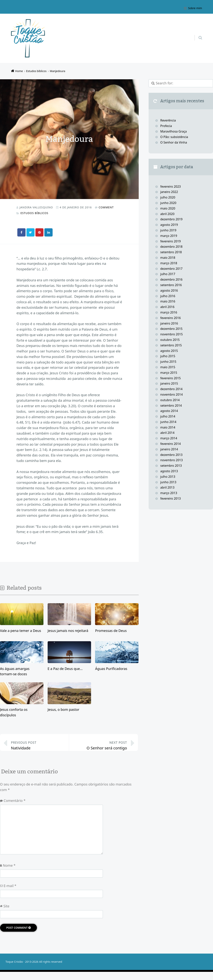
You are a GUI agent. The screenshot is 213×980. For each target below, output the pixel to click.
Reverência (168, 120)
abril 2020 (167, 214)
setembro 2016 (171, 285)
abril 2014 (167, 433)
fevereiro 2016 (171, 318)
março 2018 (169, 263)
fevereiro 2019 (171, 241)
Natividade (37, 748)
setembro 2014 (171, 405)
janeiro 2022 (169, 192)
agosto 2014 (169, 411)
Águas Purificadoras (111, 668)
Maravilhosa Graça (173, 131)
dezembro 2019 (171, 219)
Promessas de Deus (111, 630)
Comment (106, 207)
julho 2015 (168, 356)
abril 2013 (167, 487)
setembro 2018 (171, 252)
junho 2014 (168, 422)
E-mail (10, 894)
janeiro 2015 (169, 383)
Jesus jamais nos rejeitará (68, 630)
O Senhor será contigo (101, 748)
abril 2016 (167, 307)
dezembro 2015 (171, 329)
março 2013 (169, 493)
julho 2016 (168, 296)
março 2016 (169, 312)
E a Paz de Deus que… (65, 668)
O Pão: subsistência (174, 137)
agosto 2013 (169, 471)
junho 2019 (168, 230)
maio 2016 (168, 301)
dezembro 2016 (171, 279)
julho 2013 (168, 477)
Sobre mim (195, 8)
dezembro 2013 (171, 455)
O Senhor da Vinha (174, 142)
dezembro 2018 (171, 247)
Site (6, 914)
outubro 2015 (170, 340)
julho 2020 (168, 197)
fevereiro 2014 (171, 444)
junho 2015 (168, 362)
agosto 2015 (169, 351)
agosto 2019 (169, 225)
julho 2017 (168, 274)
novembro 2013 (171, 460)
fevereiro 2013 (171, 498)
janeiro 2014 (169, 449)
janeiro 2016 (169, 323)
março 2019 (169, 236)
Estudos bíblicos (34, 213)
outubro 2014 (170, 400)
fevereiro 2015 (171, 378)
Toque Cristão (15, 970)
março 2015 (169, 373)
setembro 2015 (171, 345)
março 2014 (169, 438)
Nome (9, 873)
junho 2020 (168, 203)
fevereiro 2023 (171, 186)
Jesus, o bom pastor (64, 709)
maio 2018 (168, 258)
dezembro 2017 (171, 269)
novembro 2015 (171, 334)
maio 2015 (168, 367)
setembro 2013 (171, 466)
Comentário (15, 809)
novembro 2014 (171, 394)
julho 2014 (168, 416)
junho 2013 (168, 482)
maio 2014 (168, 427)
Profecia (166, 126)
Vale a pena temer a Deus (20, 630)
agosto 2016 (169, 290)
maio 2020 (168, 208)
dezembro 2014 (171, 389)
